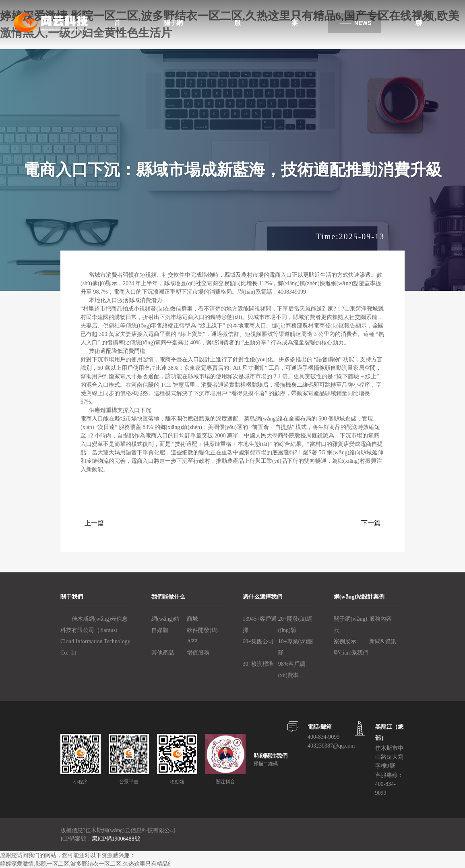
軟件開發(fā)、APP (202, 636)
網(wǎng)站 (165, 619)
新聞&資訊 (383, 641)
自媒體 (160, 630)
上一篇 (94, 523)
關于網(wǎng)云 (350, 625)
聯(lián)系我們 (351, 653)
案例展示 (345, 641)
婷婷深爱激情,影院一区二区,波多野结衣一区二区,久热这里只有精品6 (85, 864)
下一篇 (371, 523)
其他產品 (163, 653)
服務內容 (380, 619)
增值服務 (198, 653)
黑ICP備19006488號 (116, 839)
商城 (192, 619)
